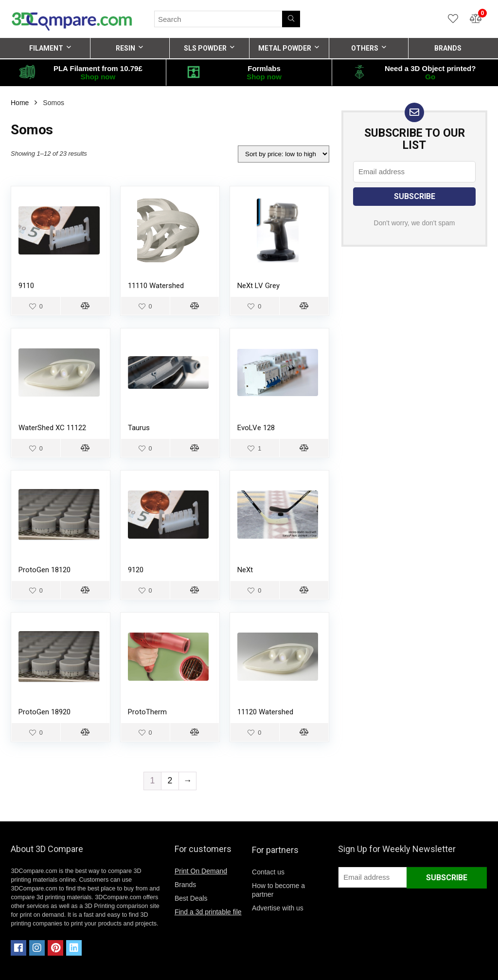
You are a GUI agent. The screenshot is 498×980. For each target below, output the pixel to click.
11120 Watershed (265, 712)
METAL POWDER (285, 48)
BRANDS (448, 48)
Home (20, 103)
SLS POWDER (205, 48)
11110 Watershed (156, 286)
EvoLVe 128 (256, 428)
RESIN (125, 48)
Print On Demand (201, 871)
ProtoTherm (147, 712)
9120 (136, 570)
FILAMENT (46, 48)
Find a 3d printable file (208, 912)
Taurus (139, 428)
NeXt (245, 570)
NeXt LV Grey (258, 286)
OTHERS (365, 48)
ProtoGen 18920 (44, 712)
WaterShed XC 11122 (52, 428)
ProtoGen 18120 (44, 570)
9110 (26, 286)
